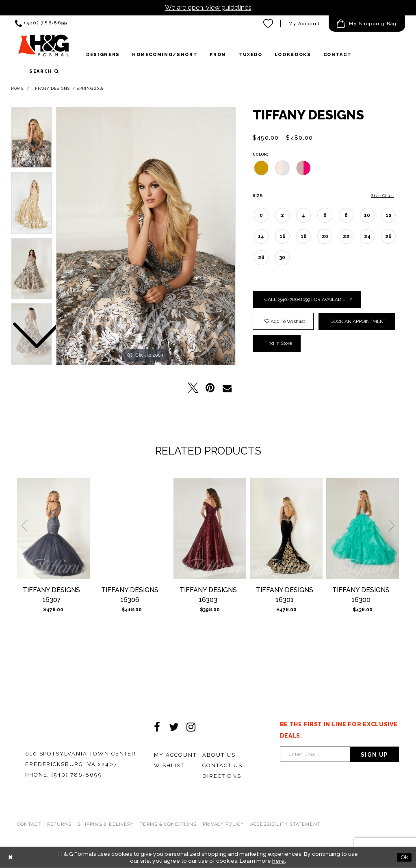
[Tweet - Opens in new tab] (193, 388)
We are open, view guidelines (208, 8)
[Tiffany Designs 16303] (210, 528)
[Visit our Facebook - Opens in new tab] (157, 727)
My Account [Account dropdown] (304, 24)
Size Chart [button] (383, 196)
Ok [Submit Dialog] (404, 857)
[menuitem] (41, 24)
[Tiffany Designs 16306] (132, 528)
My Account (175, 755)
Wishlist (169, 765)
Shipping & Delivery (106, 824)
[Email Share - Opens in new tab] (227, 388)
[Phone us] (41, 24)
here (278, 861)
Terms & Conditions (168, 824)
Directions (222, 776)
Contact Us (222, 765)
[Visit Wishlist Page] (269, 24)
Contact (29, 824)
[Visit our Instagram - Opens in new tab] (191, 727)
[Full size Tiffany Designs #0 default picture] (146, 236)
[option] (31, 205)
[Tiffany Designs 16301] (286, 528)
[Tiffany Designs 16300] (363, 528)
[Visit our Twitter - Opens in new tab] (174, 727)
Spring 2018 (90, 89)
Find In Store (278, 343)
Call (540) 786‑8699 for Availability (308, 299)
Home (17, 89)
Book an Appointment (358, 321)
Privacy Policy (223, 824)
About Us (219, 755)
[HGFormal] (43, 48)
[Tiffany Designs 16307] (53, 528)
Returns (60, 824)
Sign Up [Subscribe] (375, 755)
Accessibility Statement (285, 824)
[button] (367, 24)
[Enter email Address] (315, 754)
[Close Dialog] (11, 857)
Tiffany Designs (50, 89)
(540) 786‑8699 (77, 775)
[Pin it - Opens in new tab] (210, 388)
